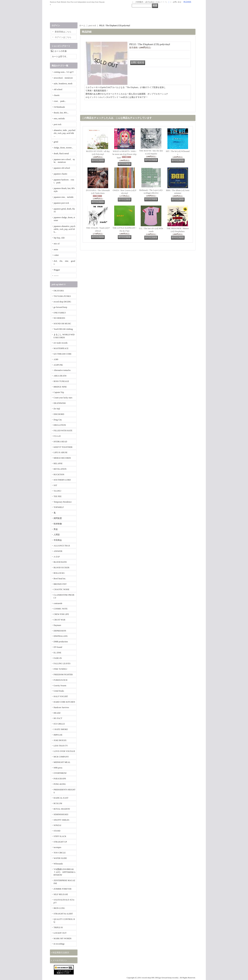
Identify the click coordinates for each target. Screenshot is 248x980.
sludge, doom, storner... (63, 148)
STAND (57, 831)
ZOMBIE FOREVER (63, 889)
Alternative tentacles (62, 370)
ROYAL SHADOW (62, 809)
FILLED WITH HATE (63, 431)
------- (56, 276)
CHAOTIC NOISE (61, 589)
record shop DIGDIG (62, 302)
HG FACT (58, 718)
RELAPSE (58, 463)
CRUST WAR (59, 620)
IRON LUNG (59, 908)
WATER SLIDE (60, 858)
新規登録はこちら (63, 32)
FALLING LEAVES (62, 663)
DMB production (61, 642)
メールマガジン (60, 960)
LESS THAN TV (61, 746)
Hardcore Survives (61, 707)
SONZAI (57, 825)
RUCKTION (59, 474)
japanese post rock (61, 203)
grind (56, 142)
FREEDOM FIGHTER (63, 675)
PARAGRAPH (60, 779)
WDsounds (58, 864)
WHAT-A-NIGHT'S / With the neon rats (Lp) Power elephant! (124, 154)
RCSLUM (58, 803)
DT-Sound (58, 647)
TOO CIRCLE (60, 853)
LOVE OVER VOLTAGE (64, 751)
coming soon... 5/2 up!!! (64, 72)
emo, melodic (59, 119)
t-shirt (56, 255)
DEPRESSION (60, 631)
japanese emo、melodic (64, 197)
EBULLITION (60, 425)
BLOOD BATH (60, 562)
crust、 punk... (60, 101)
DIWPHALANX (61, 636)
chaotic (57, 95)
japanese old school (62, 168)
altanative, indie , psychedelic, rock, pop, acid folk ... (64, 133)
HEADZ (57, 713)
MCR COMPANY (61, 757)
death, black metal (61, 154)
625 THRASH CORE (63, 354)
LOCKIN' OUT (60, 933)
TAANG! (57, 491)
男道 (56, 529)
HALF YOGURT (61, 696)
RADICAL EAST (61, 798)
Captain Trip (59, 392)
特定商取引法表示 (61, 953)
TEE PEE (58, 496)
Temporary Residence (63, 502)
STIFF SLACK (60, 836)
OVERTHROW (60, 773)
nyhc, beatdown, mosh (63, 84)
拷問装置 (58, 518)
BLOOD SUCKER (61, 568)
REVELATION (60, 469)
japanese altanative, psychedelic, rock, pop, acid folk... (64, 229)
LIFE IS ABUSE (61, 452)
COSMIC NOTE (61, 609)
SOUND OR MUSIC (62, 324)
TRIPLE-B (58, 927)
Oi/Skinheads (59, 107)
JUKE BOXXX (60, 740)
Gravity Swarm (60, 686)
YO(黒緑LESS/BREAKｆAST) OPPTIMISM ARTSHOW (64, 872)
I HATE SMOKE (61, 729)
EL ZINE (57, 653)
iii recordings (59, 944)
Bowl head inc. (60, 579)
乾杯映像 (58, 524)
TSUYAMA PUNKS (62, 296)
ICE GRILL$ (59, 724)
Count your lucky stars (63, 398)
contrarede (58, 603)
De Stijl (57, 409)
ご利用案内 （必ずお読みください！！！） (151, 2)
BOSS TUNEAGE (61, 381)
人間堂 (57, 535)
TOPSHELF (59, 507)
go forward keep (60, 307)
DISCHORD (59, 414)
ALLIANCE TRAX (62, 546)
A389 (56, 359)
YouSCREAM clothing (63, 329)
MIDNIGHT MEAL (62, 762)
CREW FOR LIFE (61, 614)
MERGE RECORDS (62, 458)
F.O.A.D (57, 436)
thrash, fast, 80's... (61, 113)
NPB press (58, 768)
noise (56, 249)
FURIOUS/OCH (60, 680)
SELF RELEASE (61, 894)
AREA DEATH (60, 376)
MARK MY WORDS (63, 938)
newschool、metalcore (63, 78)
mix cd (57, 244)
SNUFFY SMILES (61, 820)
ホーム (82, 25)
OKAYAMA (59, 291)
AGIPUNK (58, 365)
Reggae (57, 270)
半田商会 (58, 540)
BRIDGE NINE (60, 387)
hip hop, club (59, 238)
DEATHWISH (60, 403)
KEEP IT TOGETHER (63, 447)
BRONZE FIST (60, 584)
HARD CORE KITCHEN (64, 702)
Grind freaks (59, 691)
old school (58, 89)
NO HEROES (59, 318)
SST (55, 485)
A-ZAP (57, 557)
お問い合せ (177, 2)
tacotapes (57, 847)
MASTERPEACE (61, 348)
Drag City (58, 420)
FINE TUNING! (60, 669)
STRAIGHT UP (60, 842)
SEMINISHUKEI (61, 814)
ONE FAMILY (60, 313)
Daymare (57, 625)
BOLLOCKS (59, 573)
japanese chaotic (61, 174)
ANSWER (58, 551)
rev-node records (61, 343)
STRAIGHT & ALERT (63, 914)
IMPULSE (58, 735)
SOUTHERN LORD (62, 480)
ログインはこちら (63, 37)
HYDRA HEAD (60, 442)
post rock (58, 124)
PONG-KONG (60, 784)
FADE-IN (58, 658)
